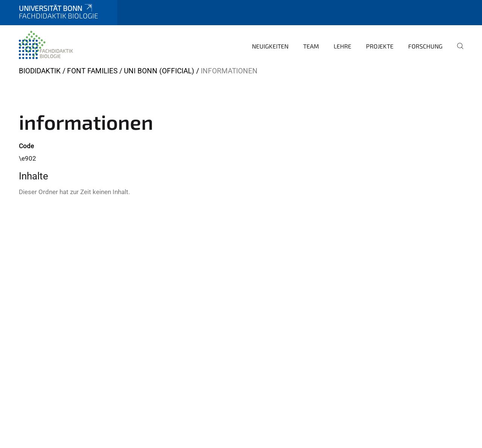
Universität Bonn (56, 8)
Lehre (342, 46)
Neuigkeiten (270, 46)
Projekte (380, 46)
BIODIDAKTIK (40, 71)
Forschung (425, 46)
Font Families (92, 71)
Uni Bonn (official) (159, 71)
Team (311, 46)
